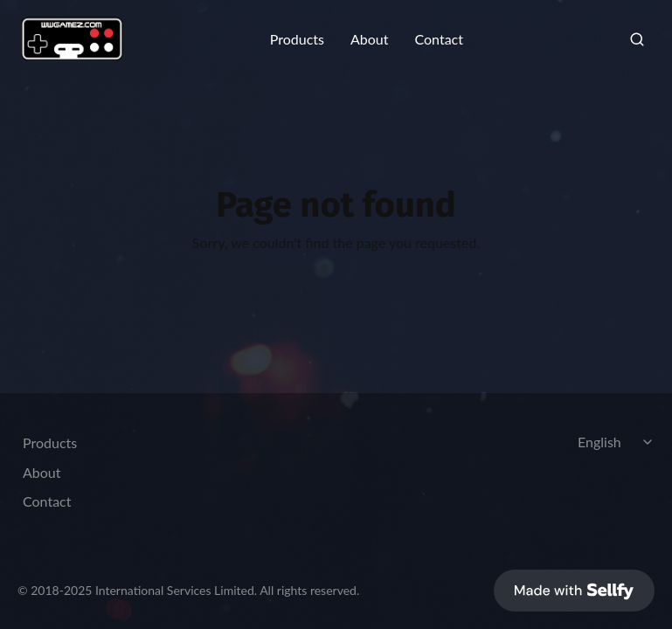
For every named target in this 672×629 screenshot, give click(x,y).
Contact (438, 39)
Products (297, 39)
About (370, 39)
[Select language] (618, 442)
